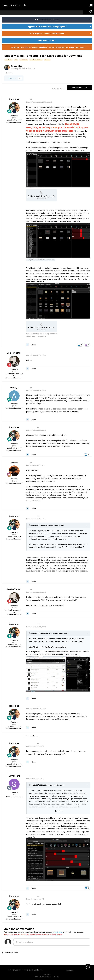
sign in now (58, 932)
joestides (18, 66)
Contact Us (70, 970)
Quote (34, 345)
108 (14, 371)
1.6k (14, 481)
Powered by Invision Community (47, 976)
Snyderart (14, 776)
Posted (36, 102)
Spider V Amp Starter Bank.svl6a (42, 260)
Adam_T (14, 388)
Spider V (31, 69)
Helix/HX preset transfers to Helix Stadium (47, 33)
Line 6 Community (14, 5)
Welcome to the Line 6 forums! (47, 20)
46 (14, 406)
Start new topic (58, 88)
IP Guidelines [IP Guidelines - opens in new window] (37, 970)
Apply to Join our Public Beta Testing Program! (47, 27)
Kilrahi (14, 463)
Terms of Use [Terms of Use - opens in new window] (13, 970)
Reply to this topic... (25, 942)
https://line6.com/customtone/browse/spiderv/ (45, 605)
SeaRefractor (14, 353)
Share (9, 73)
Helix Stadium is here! (47, 40)
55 (14, 118)
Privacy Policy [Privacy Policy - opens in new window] (25, 970)
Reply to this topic (79, 88)
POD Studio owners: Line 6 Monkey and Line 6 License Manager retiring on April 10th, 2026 (47, 47)
